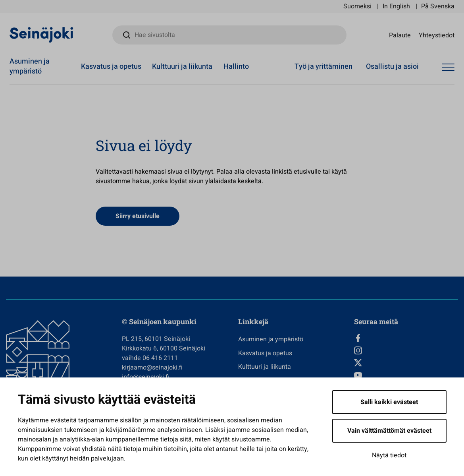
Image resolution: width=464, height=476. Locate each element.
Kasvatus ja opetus (111, 67)
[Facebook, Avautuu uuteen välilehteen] (406, 338)
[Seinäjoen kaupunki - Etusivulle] (41, 35)
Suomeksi (357, 6)
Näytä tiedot (389, 455)
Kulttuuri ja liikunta (182, 67)
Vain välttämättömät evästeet (389, 431)
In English (396, 6)
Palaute (400, 35)
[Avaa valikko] (448, 68)
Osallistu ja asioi (392, 67)
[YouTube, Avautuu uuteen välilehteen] (406, 375)
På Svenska (438, 6)
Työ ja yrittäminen (323, 67)
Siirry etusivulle (138, 216)
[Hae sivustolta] (229, 35)
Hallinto (236, 67)
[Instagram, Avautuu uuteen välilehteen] (406, 350)
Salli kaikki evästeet (389, 402)
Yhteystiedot (437, 35)
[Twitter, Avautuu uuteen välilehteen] (406, 363)
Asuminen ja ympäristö (30, 66)
